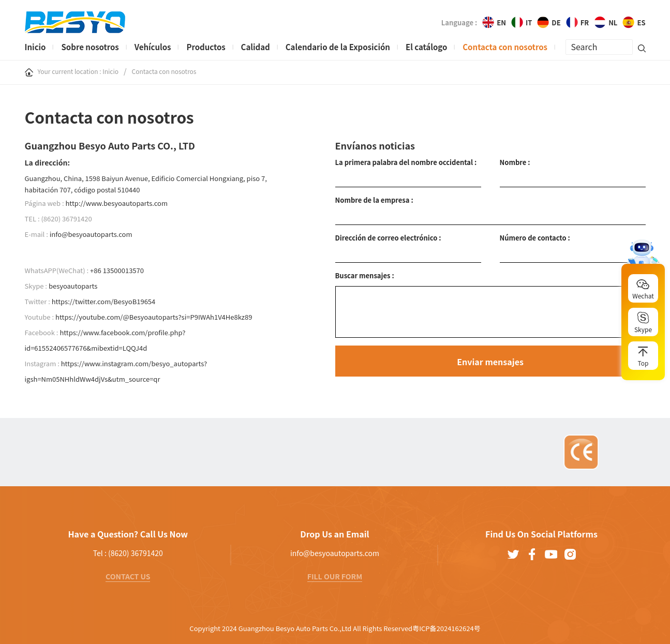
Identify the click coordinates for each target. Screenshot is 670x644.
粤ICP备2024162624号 (446, 628)
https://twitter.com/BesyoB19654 (104, 301)
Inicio (35, 47)
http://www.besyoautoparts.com (116, 203)
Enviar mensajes (490, 362)
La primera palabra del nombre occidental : (406, 162)
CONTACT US (128, 576)
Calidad (256, 47)
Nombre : (515, 162)
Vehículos (153, 47)
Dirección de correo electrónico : (388, 238)
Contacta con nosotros (505, 47)
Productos (206, 47)
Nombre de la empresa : (374, 200)
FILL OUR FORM (335, 576)
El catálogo (426, 47)
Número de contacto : (535, 238)
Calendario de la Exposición (338, 47)
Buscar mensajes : (365, 275)
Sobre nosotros (90, 47)
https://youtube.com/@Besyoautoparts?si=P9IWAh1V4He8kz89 (154, 317)
